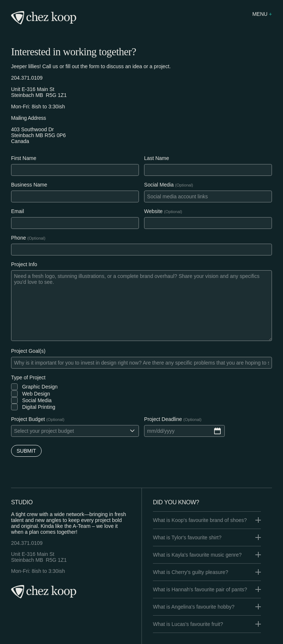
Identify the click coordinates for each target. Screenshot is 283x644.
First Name (24, 158)
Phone (18, 238)
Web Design (36, 394)
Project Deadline (163, 419)
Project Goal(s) (28, 351)
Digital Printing (39, 407)
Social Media (159, 185)
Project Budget (28, 419)
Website (153, 211)
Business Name (29, 185)
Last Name (157, 158)
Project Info (24, 264)
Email (18, 211)
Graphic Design (40, 387)
